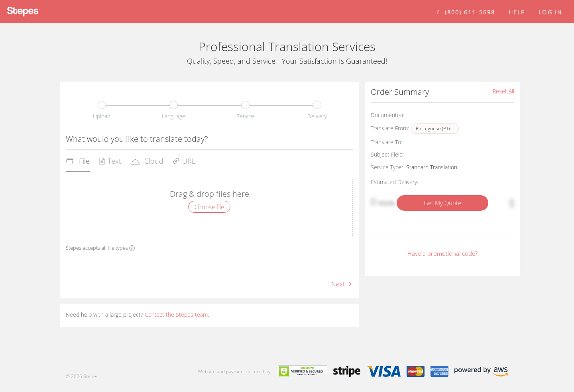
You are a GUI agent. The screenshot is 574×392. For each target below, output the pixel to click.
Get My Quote (442, 203)
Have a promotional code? (442, 253)
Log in (550, 12)
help (517, 12)
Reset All (503, 91)
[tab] (78, 164)
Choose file (209, 207)
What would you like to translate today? (137, 139)
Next (342, 284)
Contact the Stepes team (176, 315)
